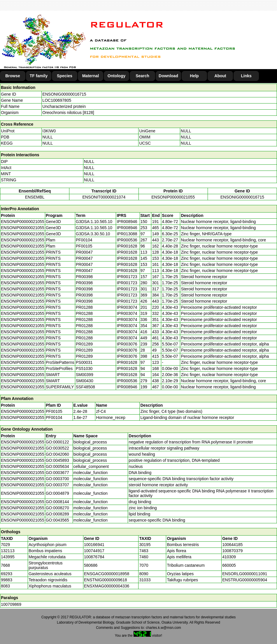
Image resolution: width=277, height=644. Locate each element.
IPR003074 (127, 307)
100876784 (94, 557)
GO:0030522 (57, 448)
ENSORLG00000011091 (245, 574)
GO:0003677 (57, 473)
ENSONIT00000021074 (104, 197)
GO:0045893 (57, 460)
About (220, 76)
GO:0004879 (57, 493)
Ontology (116, 76)
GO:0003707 (57, 485)
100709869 (11, 604)
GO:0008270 (57, 508)
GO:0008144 (57, 502)
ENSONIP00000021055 (173, 197)
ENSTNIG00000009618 (106, 580)
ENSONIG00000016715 (64, 94)
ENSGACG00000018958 (107, 574)
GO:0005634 (57, 466)
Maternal (91, 76)
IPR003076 (127, 344)
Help (194, 76)
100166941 (94, 545)
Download (168, 76)
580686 (91, 565)
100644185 (232, 545)
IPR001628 (127, 246)
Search (142, 76)
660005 (229, 565)
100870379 (232, 551)
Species (65, 76)
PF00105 (54, 411)
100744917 (94, 551)
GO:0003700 (57, 479)
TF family (39, 76)
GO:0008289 (57, 514)
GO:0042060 (57, 454)
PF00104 (54, 417)
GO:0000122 (57, 442)
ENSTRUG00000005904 (245, 580)
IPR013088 (127, 234)
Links (246, 76)
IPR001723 (127, 277)
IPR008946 (127, 222)
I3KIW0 (49, 131)
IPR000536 (127, 240)
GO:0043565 (57, 520)
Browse (13, 76)
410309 (229, 557)
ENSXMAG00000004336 (107, 586)
